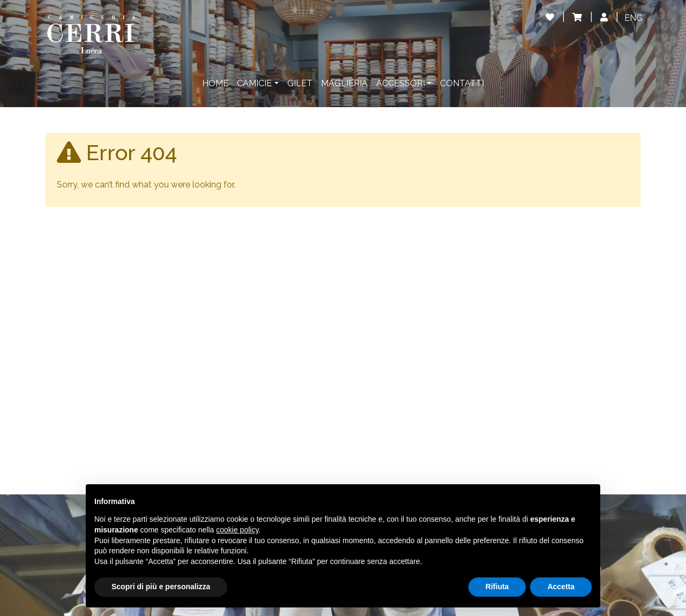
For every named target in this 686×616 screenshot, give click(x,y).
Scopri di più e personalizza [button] (161, 587)
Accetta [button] (561, 587)
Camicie (254, 83)
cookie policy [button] (237, 530)
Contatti (462, 83)
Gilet (300, 83)
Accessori (401, 83)
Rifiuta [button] (497, 587)
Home (215, 83)
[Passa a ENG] (633, 18)
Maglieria (344, 83)
